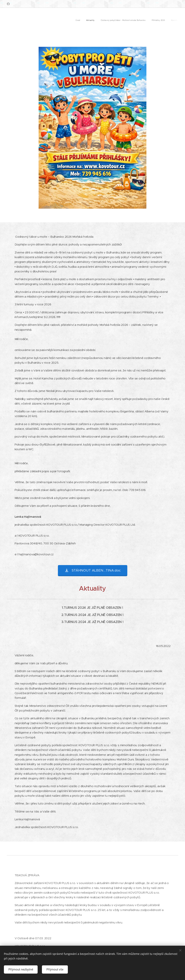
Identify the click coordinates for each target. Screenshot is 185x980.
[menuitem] (154, 20)
